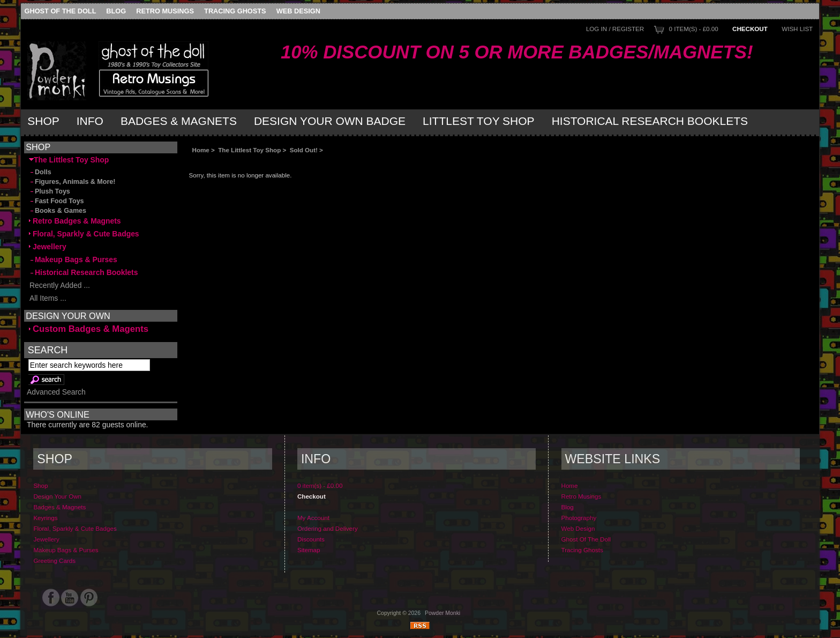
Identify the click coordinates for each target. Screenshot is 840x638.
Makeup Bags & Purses (73, 259)
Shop (43, 121)
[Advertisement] (309, 162)
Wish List (797, 29)
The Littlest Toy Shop (249, 150)
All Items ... (48, 298)
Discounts (311, 539)
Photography (579, 518)
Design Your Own (57, 496)
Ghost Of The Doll (61, 11)
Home (201, 150)
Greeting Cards (54, 561)
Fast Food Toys (57, 201)
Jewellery (48, 247)
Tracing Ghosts (235, 11)
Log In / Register (615, 29)
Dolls (40, 172)
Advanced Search (56, 392)
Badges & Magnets (179, 121)
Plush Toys (50, 191)
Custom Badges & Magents (89, 329)
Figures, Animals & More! (72, 182)
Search (48, 350)
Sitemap (309, 550)
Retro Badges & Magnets (75, 221)
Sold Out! (304, 150)
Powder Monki (442, 613)
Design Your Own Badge (330, 121)
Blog (116, 11)
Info (90, 121)
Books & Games (58, 211)
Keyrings (45, 518)
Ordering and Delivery (328, 528)
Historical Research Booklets (650, 121)
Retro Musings (165, 11)
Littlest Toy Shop (479, 121)
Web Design (298, 11)
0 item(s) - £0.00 (694, 29)
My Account (313, 518)
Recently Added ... (59, 285)
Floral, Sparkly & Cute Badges (84, 234)
